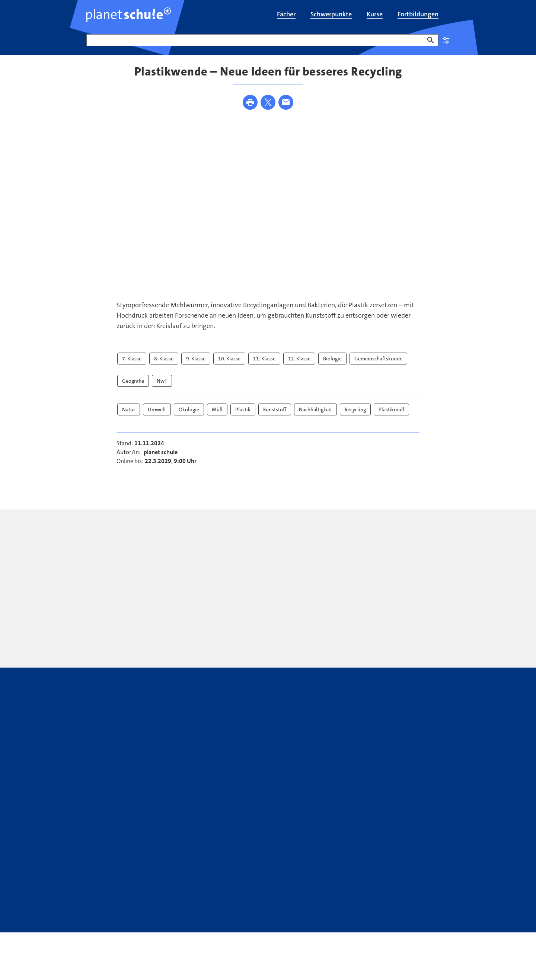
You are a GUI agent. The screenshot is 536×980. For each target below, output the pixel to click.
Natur (129, 416)
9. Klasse (196, 365)
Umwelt (157, 416)
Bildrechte (173, 915)
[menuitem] (286, 15)
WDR (429, 915)
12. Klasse (299, 365)
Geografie (133, 388)
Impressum (139, 915)
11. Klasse (264, 365)
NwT (162, 388)
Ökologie (189, 416)
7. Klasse (132, 365)
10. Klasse (229, 365)
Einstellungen (446, 40)
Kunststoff (275, 416)
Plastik (243, 416)
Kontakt (126, 885)
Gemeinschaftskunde (378, 365)
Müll (217, 416)
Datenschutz (103, 915)
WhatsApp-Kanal (363, 885)
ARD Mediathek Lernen (284, 885)
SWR (414, 915)
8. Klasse (164, 365)
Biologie (332, 365)
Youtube (217, 885)
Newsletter (169, 885)
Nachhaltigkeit (315, 416)
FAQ (92, 885)
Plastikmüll (391, 416)
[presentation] (203, 588)
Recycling (355, 416)
